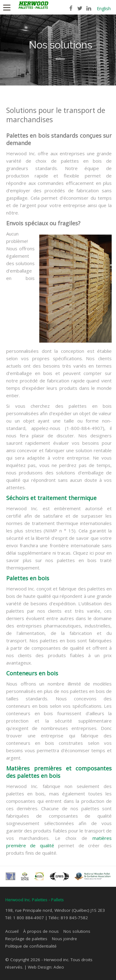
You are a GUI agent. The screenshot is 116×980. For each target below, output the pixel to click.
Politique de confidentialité (31, 946)
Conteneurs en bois (32, 673)
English (104, 8)
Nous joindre (64, 939)
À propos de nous (41, 931)
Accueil (12, 931)
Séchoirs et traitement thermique (51, 498)
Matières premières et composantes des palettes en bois (59, 772)
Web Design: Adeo (46, 967)
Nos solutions (77, 931)
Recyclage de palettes (26, 939)
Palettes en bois (28, 578)
